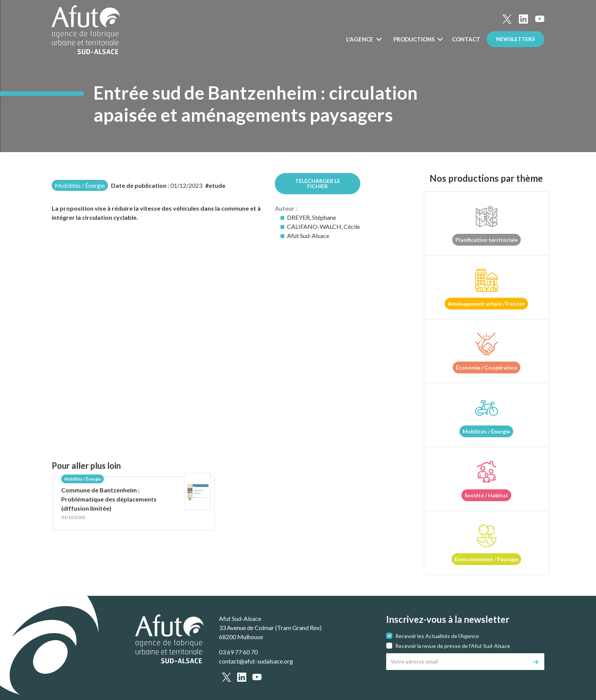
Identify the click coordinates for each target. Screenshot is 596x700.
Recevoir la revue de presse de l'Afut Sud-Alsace (453, 646)
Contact (466, 39)
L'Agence (360, 39)
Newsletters (515, 39)
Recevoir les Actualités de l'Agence (437, 636)
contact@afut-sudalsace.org (256, 661)
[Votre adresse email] (457, 662)
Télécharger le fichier (318, 183)
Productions (415, 39)
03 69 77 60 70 (238, 652)
